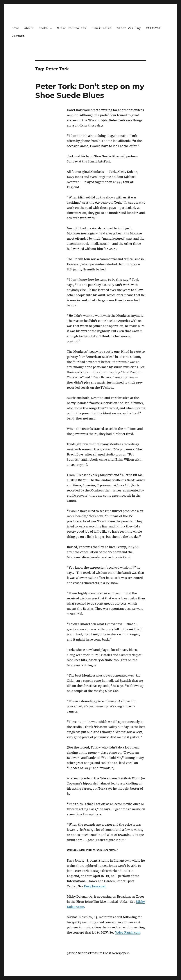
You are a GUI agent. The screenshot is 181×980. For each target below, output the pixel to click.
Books (43, 28)
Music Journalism (72, 28)
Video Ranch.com (128, 932)
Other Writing (129, 28)
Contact (18, 36)
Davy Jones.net (95, 886)
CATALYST (153, 28)
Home (15, 28)
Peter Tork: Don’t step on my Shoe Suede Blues (90, 91)
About (29, 28)
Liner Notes (102, 28)
